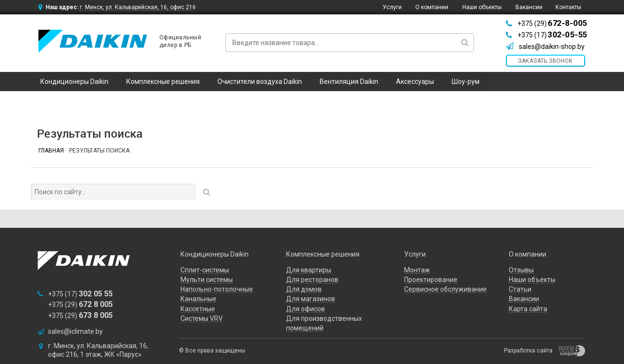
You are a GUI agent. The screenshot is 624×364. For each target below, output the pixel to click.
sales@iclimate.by (75, 331)
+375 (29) (552, 23)
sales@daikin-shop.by (552, 47)
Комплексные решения (163, 82)
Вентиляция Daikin (349, 82)
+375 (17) (552, 35)
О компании (432, 7)
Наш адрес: (121, 7)
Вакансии (529, 7)
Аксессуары (415, 82)
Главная (51, 151)
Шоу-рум (466, 82)
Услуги (392, 7)
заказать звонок (545, 61)
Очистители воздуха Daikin (260, 82)
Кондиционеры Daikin (74, 82)
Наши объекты (482, 7)
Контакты (568, 7)
